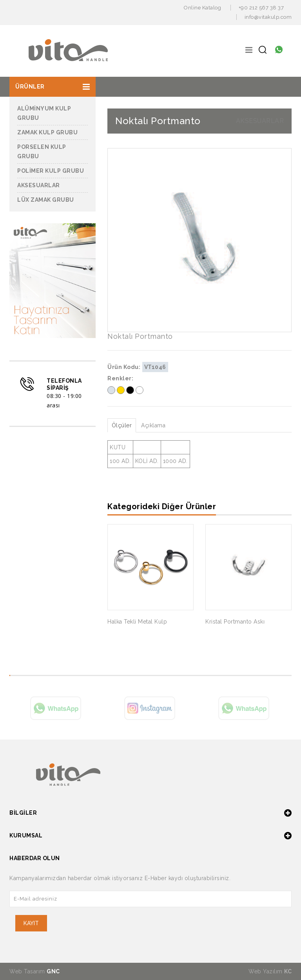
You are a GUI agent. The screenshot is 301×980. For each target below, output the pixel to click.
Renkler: (120, 378)
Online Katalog (202, 8)
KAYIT (31, 923)
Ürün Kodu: (124, 367)
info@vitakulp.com (268, 17)
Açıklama (154, 425)
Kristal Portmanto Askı (235, 622)
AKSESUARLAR (260, 121)
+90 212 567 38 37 (261, 8)
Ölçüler (122, 425)
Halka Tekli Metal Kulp (137, 622)
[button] (53, 87)
